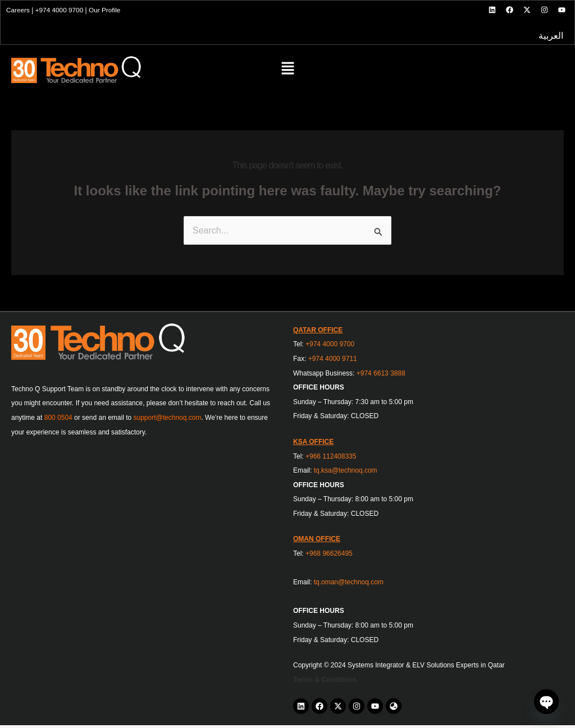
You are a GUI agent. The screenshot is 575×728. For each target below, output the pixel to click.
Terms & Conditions (325, 683)
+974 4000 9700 (61, 11)
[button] (287, 73)
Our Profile (107, 11)
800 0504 (58, 420)
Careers (19, 11)
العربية (550, 38)
